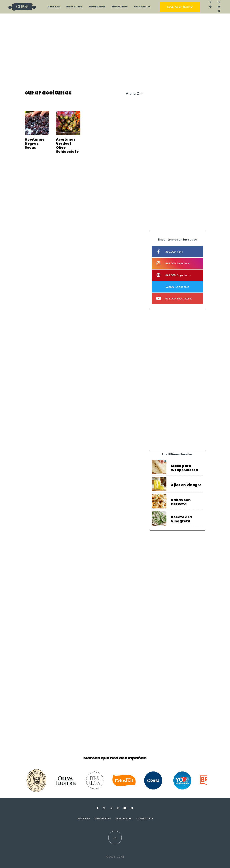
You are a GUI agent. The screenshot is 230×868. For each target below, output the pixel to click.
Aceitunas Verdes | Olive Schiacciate (67, 146)
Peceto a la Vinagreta (181, 520)
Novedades (97, 7)
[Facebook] (98, 808)
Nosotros (120, 7)
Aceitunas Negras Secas (34, 144)
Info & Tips (74, 7)
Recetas (54, 7)
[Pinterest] (210, 7)
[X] (211, 2)
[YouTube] (219, 7)
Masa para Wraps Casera (184, 468)
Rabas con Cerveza (181, 502)
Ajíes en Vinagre (186, 485)
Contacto (142, 7)
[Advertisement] (115, 52)
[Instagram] (219, 2)
